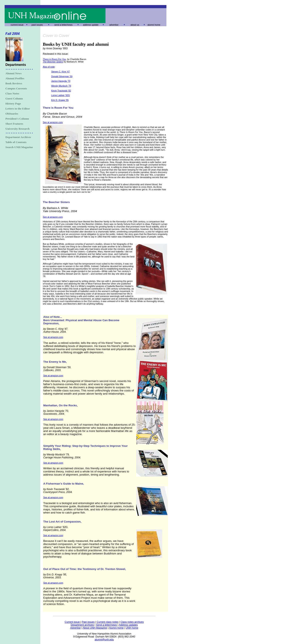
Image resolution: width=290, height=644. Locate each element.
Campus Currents (16, 88)
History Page (13, 104)
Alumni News (14, 73)
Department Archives (18, 137)
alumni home (154, 25)
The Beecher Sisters (53, 62)
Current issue (73, 622)
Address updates (128, 625)
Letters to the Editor (18, 109)
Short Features (14, 124)
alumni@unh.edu (104, 640)
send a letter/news (63, 25)
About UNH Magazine (95, 628)
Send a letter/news (106, 625)
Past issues (88, 622)
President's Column (17, 119)
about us (135, 25)
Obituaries (12, 114)
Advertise (75, 628)
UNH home (132, 628)
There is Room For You (54, 59)
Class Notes (12, 93)
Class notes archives (132, 622)
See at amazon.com (53, 122)
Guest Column (14, 98)
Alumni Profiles (15, 78)
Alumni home (116, 628)
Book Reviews (14, 83)
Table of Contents (16, 142)
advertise (114, 25)
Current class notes (107, 622)
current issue (17, 25)
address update (91, 25)
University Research (18, 129)
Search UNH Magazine (19, 147)
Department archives (82, 625)
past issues (37, 25)
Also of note (49, 67)
